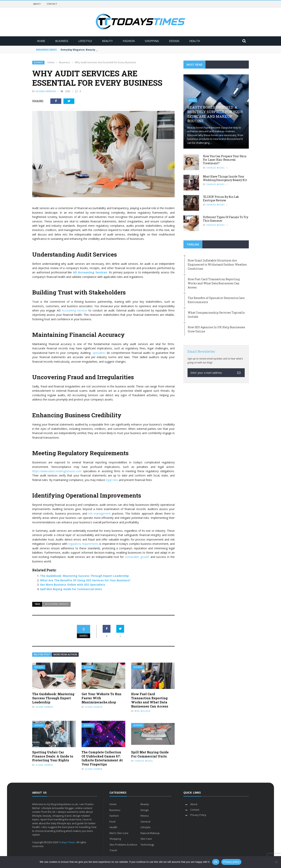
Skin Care (146, 839)
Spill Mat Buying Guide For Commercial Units (71, 589)
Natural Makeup (150, 833)
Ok (216, 862)
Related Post (42, 654)
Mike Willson (142, 711)
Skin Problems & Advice (123, 845)
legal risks (112, 480)
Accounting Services (75, 310)
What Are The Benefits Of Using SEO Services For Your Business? (85, 580)
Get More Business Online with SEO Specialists (73, 585)
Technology (147, 845)
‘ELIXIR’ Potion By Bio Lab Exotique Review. (221, 198)
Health (195, 41)
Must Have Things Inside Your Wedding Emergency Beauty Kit (225, 178)
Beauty (107, 41)
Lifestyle (85, 41)
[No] (276, 862)
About (37, 4)
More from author (65, 654)
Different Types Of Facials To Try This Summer (226, 219)
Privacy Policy (198, 815)
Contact (52, 4)
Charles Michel (144, 761)
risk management (99, 513)
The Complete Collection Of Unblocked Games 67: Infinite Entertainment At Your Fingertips (102, 758)
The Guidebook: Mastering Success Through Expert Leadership (84, 576)
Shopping (152, 41)
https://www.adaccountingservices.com (57, 471)
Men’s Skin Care (119, 833)
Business (62, 41)
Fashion (129, 41)
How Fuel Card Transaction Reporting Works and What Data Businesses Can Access (150, 700)
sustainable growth (137, 557)
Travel (113, 850)
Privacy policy (231, 862)
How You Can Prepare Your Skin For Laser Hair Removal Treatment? (225, 160)
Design (174, 41)
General (145, 822)
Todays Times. (67, 842)
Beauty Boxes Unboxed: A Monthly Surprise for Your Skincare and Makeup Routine (215, 114)
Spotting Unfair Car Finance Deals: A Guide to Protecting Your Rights (53, 756)
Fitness (145, 816)
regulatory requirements (83, 544)
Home (41, 41)
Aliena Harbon (46, 91)
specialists (99, 353)
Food (112, 822)
